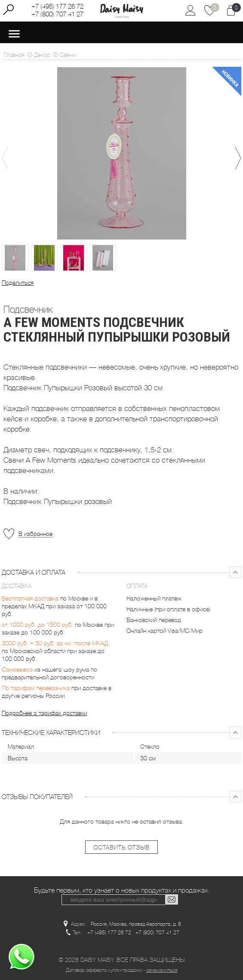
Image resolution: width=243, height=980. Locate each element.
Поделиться (18, 283)
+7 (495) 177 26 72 (57, 6)
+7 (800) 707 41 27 (57, 14)
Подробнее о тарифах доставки (44, 713)
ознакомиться (162, 970)
